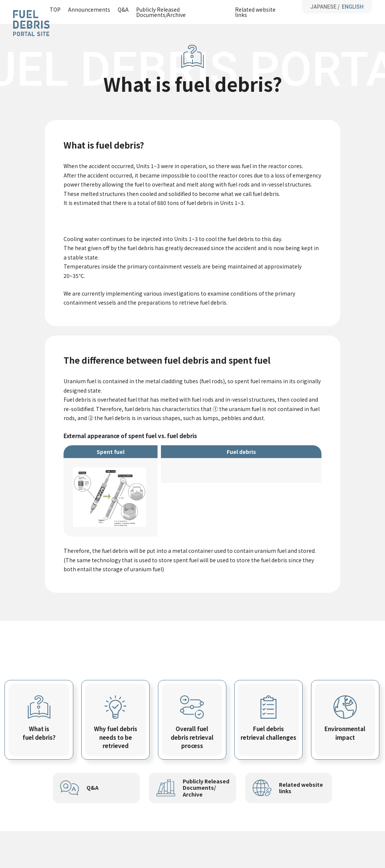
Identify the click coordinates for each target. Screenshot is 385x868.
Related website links (255, 12)
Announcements (89, 10)
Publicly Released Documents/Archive (161, 12)
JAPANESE (323, 7)
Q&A (123, 10)
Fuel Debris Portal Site (31, 23)
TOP (55, 10)
